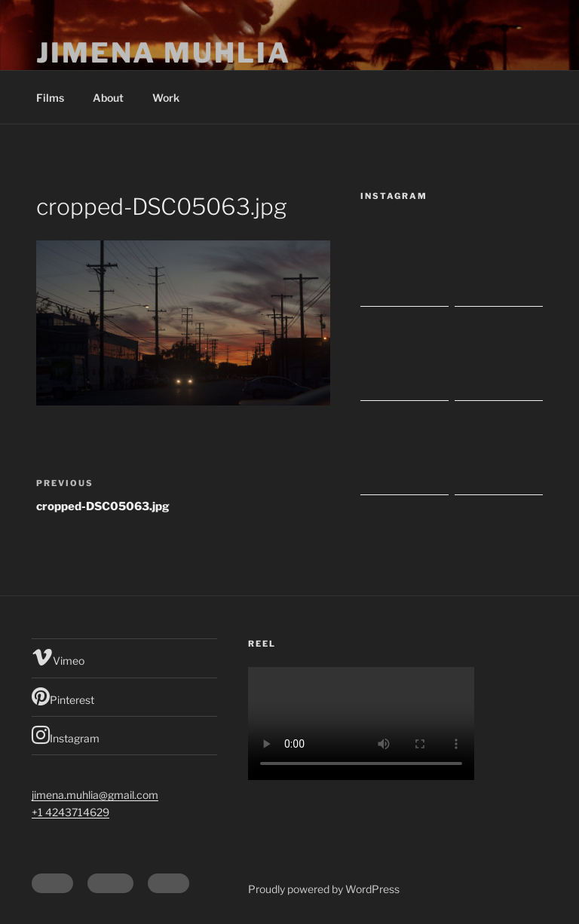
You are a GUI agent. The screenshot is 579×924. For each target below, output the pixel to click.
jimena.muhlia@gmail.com (95, 795)
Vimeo (58, 657)
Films (50, 98)
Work (166, 98)
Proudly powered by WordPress (324, 889)
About (108, 98)
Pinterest (63, 696)
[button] (183, 323)
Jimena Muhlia (163, 53)
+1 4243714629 (70, 812)
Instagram (66, 735)
